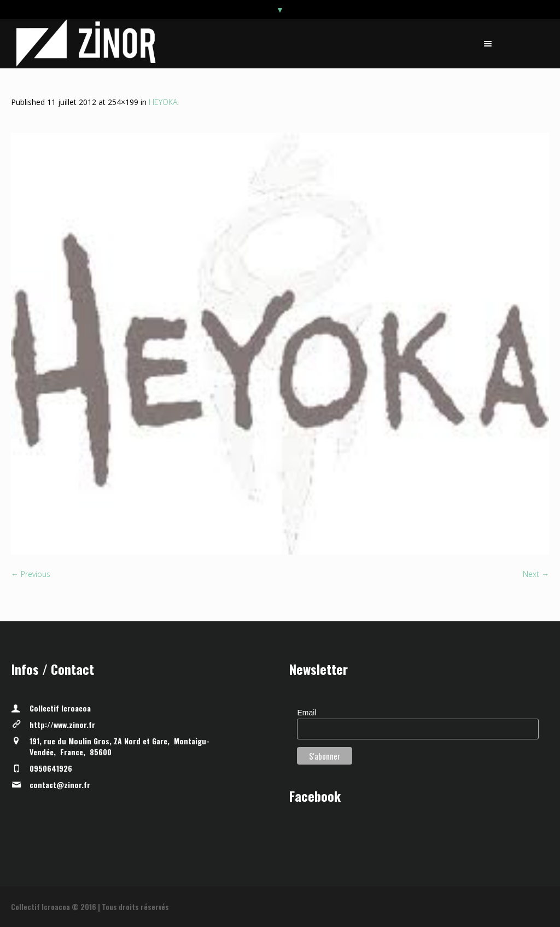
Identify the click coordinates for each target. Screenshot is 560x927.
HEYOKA (163, 102)
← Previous (31, 574)
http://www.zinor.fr (62, 724)
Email (307, 713)
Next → (536, 574)
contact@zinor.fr (60, 785)
